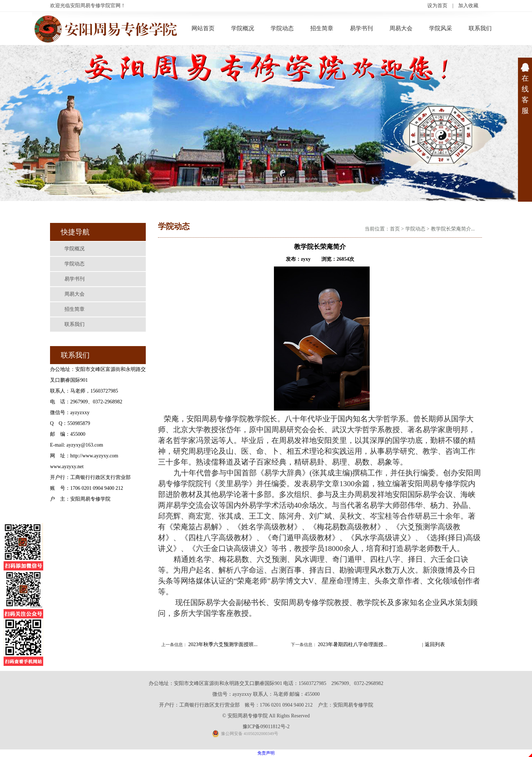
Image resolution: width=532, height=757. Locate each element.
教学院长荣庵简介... (453, 229)
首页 (395, 229)
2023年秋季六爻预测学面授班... (223, 644)
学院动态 (282, 28)
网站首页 (203, 28)
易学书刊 (361, 28)
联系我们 (480, 28)
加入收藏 (468, 6)
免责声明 (266, 753)
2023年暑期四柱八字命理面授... (353, 644)
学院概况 (243, 28)
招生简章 (322, 28)
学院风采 (441, 28)
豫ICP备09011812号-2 (266, 727)
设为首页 (437, 6)
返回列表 (435, 644)
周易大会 (401, 28)
